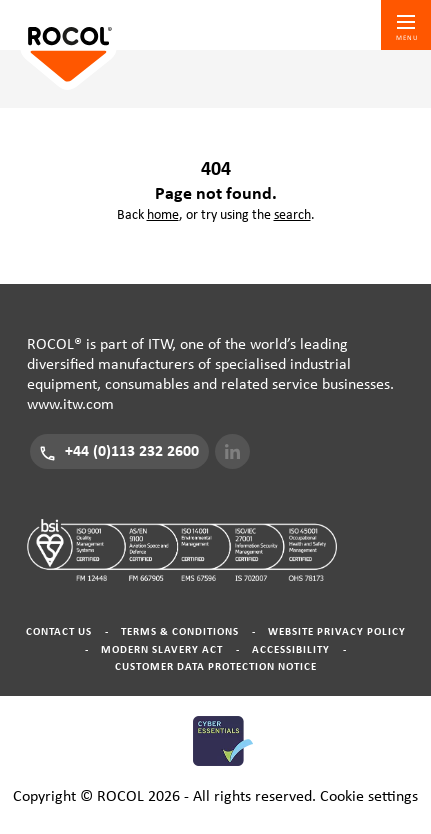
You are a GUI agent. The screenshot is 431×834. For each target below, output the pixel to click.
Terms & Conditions (180, 631)
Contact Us (59, 631)
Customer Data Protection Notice (216, 666)
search (292, 215)
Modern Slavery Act (162, 649)
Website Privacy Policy (337, 631)
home (163, 215)
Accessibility (291, 649)
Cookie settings (369, 796)
